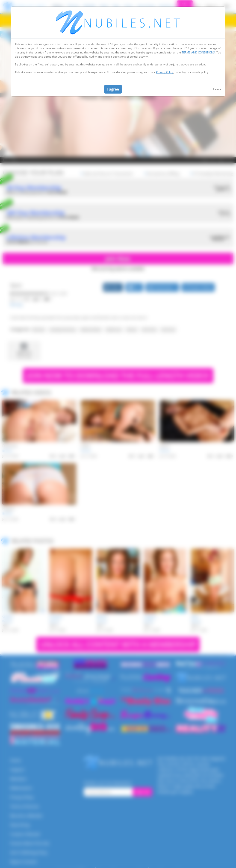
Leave (217, 89)
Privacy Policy (165, 72)
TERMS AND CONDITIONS (198, 52)
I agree (113, 89)
